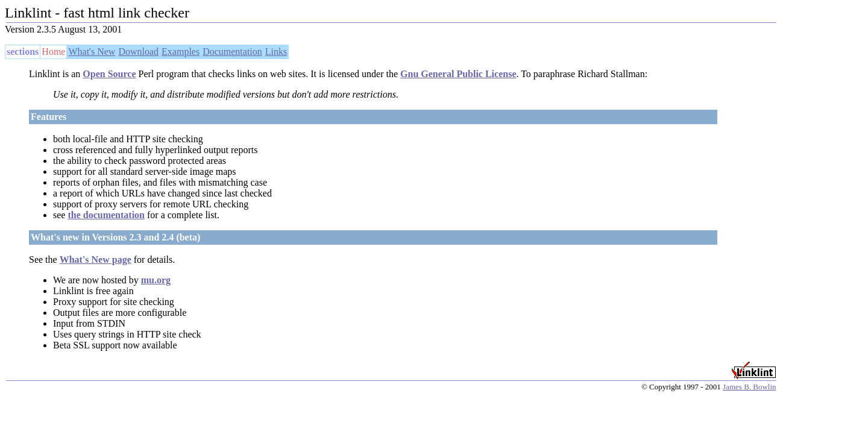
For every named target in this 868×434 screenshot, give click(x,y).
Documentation (232, 52)
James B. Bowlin (749, 387)
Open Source (109, 74)
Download (138, 52)
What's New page (96, 259)
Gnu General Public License (458, 74)
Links (276, 52)
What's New (92, 52)
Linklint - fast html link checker (97, 13)
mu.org (156, 280)
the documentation (106, 215)
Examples (181, 52)
